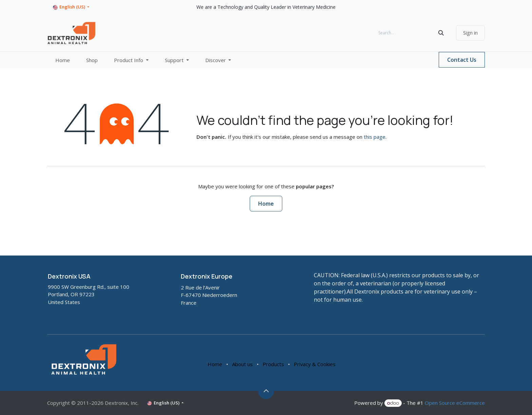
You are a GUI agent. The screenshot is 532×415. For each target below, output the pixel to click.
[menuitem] (63, 60)
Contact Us (462, 60)
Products (273, 364)
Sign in (470, 33)
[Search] (441, 33)
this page (375, 137)
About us (242, 364)
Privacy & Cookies (315, 364)
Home (266, 204)
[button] (266, 391)
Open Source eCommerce (455, 403)
